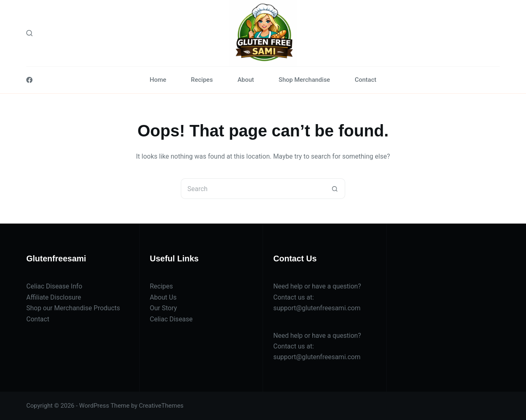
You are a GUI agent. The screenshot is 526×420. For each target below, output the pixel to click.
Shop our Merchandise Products (73, 308)
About (246, 80)
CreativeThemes (161, 406)
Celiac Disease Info (54, 286)
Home (158, 80)
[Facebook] (29, 80)
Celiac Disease (171, 319)
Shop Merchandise (304, 80)
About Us (163, 297)
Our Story (164, 308)
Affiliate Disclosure (54, 297)
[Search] (29, 33)
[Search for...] (253, 189)
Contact (366, 80)
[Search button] (335, 189)
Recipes (202, 80)
